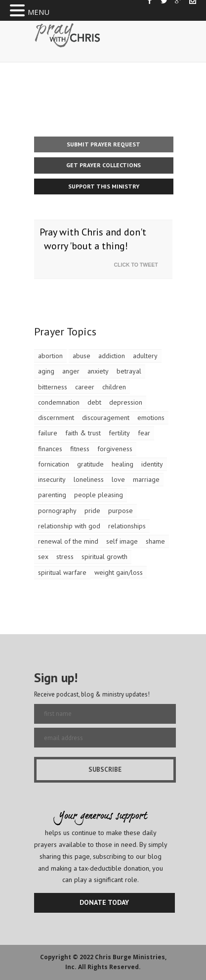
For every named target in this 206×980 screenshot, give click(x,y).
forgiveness (115, 449)
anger (71, 371)
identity (152, 464)
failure (48, 433)
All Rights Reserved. (109, 967)
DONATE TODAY (104, 902)
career (85, 387)
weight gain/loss (119, 572)
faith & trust (83, 433)
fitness (80, 449)
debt (94, 402)
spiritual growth (104, 557)
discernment (56, 418)
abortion (50, 356)
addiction (112, 356)
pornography (57, 511)
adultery (145, 356)
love (118, 479)
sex (43, 557)
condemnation (59, 402)
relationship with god (69, 526)
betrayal (129, 371)
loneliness (89, 479)
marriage (146, 479)
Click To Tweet (138, 265)
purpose (121, 511)
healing (123, 464)
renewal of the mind (68, 541)
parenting (52, 495)
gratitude (90, 464)
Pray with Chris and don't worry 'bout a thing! (93, 239)
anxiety (98, 371)
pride (92, 511)
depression (126, 402)
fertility (119, 433)
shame (155, 541)
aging (46, 371)
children (114, 387)
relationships (127, 526)
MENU (39, 12)
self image (122, 541)
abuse (82, 356)
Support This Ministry (104, 186)
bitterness (53, 387)
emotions (151, 418)
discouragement (106, 418)
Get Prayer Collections (103, 165)
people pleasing (99, 495)
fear (144, 433)
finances (50, 449)
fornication (54, 464)
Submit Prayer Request (103, 144)
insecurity (52, 479)
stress (65, 557)
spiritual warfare (62, 572)
